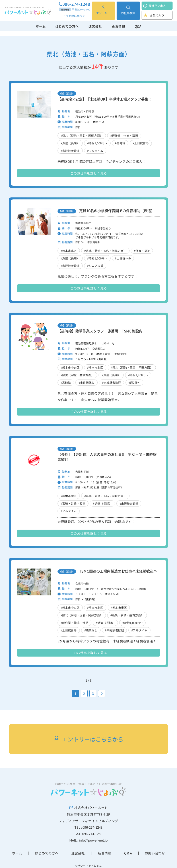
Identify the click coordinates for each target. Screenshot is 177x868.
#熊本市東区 (119, 608)
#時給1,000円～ (97, 258)
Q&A (138, 26)
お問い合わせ (74, 16)
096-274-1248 (74, 4)
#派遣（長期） (70, 143)
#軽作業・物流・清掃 (124, 136)
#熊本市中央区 (70, 367)
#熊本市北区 (69, 251)
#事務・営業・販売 (73, 503)
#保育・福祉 (142, 251)
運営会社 (95, 26)
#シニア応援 (95, 266)
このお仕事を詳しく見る (89, 173)
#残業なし (91, 630)
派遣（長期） (67, 93)
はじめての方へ (67, 26)
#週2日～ (134, 383)
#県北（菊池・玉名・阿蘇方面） (82, 136)
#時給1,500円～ (97, 143)
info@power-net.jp (93, 840)
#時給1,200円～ (138, 375)
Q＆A (128, 853)
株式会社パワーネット (88, 808)
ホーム (41, 26)
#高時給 (120, 143)
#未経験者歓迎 (70, 151)
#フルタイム (95, 151)
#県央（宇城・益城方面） (77, 375)
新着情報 (118, 26)
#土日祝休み (141, 143)
